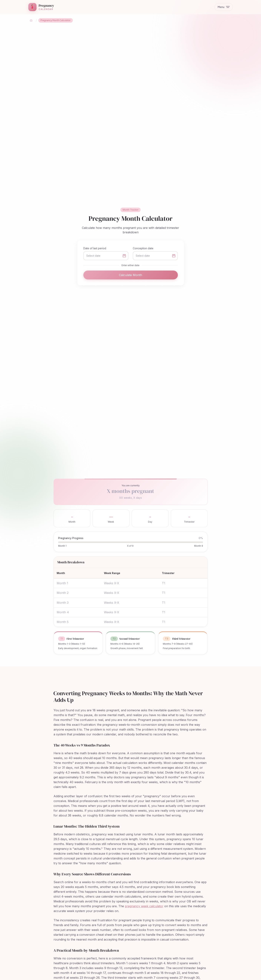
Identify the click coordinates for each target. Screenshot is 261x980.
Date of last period (95, 248)
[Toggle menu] (224, 7)
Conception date (143, 248)
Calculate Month (130, 275)
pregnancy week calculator (144, 906)
